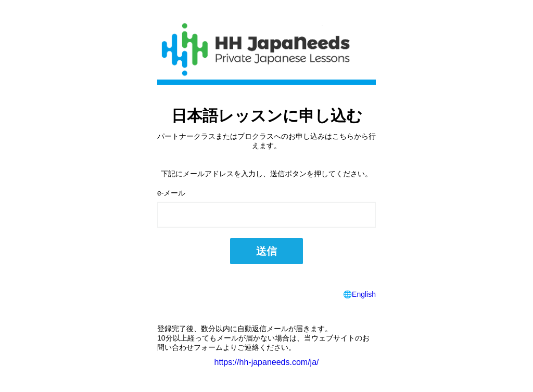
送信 (266, 251)
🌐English (359, 294)
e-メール (171, 193)
